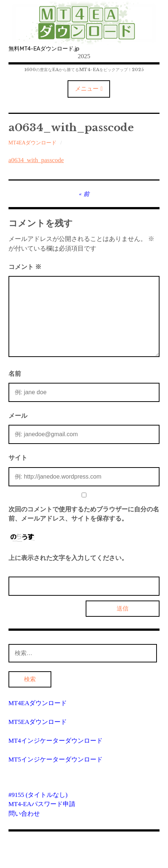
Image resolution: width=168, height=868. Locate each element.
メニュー (87, 89)
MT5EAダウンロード (38, 722)
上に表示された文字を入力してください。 (68, 558)
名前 (15, 374)
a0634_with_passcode (36, 160)
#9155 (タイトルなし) (38, 795)
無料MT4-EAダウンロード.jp (44, 49)
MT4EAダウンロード (33, 143)
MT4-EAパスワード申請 (42, 804)
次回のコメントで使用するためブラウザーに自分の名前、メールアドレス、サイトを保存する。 (84, 514)
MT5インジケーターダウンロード (56, 759)
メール (18, 416)
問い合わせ (24, 814)
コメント (25, 267)
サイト (18, 458)
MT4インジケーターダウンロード (56, 741)
